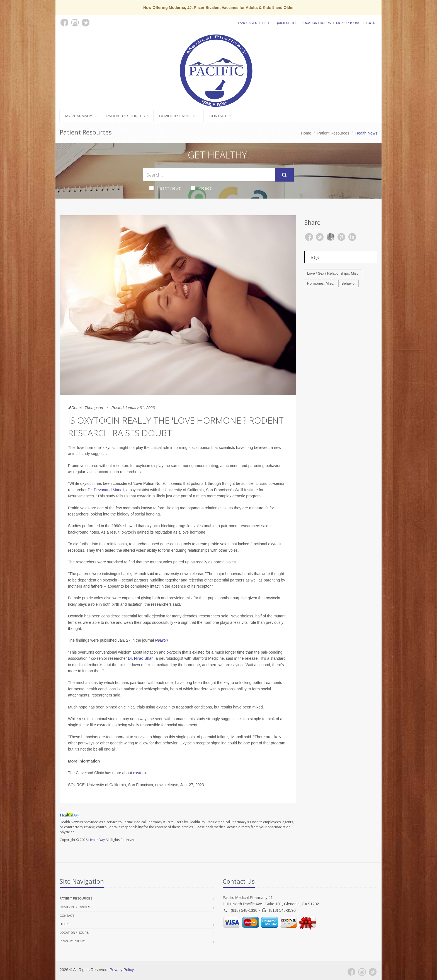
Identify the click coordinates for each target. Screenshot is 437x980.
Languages (247, 23)
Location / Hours (316, 23)
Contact (218, 116)
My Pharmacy (79, 116)
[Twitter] (373, 972)
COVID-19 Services (177, 116)
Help (266, 23)
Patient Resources (126, 116)
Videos (201, 188)
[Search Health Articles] (209, 175)
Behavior (349, 283)
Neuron (161, 640)
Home (306, 133)
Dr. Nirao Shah (141, 658)
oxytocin (140, 773)
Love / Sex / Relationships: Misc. (333, 273)
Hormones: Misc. (321, 283)
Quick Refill (286, 23)
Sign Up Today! (348, 23)
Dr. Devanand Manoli (106, 490)
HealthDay (97, 840)
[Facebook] (351, 972)
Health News (165, 188)
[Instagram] (362, 972)
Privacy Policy (72, 941)
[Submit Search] (284, 175)
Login (371, 23)
